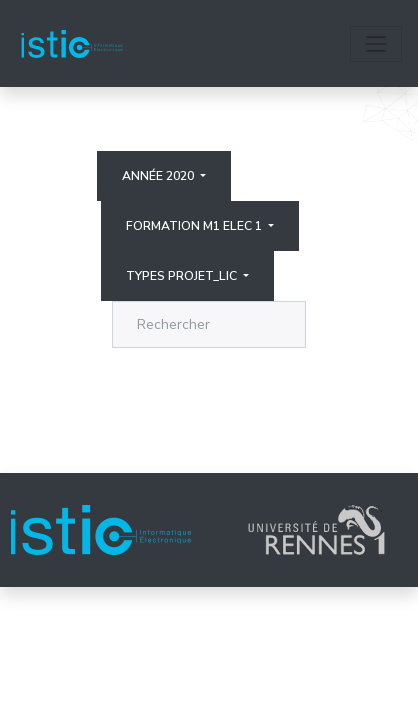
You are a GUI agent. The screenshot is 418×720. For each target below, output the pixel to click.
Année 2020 (159, 176)
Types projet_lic (183, 276)
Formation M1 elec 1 (195, 226)
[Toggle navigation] (376, 44)
